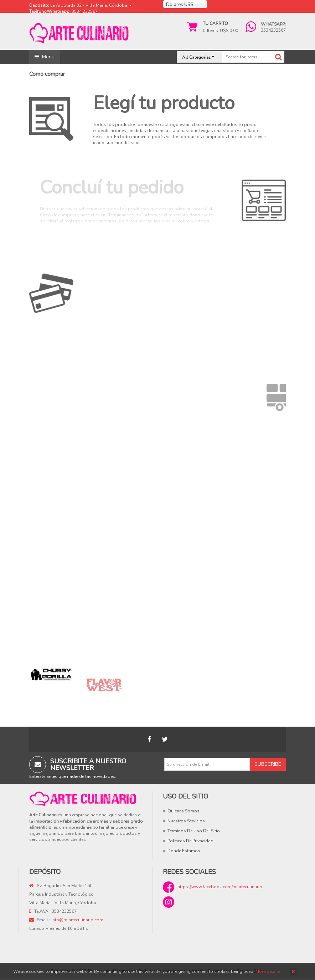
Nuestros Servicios (186, 821)
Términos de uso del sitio (194, 831)
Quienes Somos (184, 811)
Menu (45, 57)
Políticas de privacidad (190, 841)
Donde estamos (184, 851)
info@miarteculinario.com (77, 920)
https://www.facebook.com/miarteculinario (220, 887)
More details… (269, 971)
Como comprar (47, 74)
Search (278, 57)
